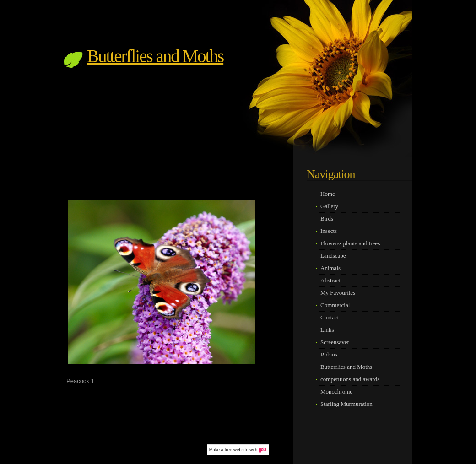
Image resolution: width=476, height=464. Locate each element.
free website (237, 450)
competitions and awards (350, 379)
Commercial (335, 305)
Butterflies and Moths (155, 56)
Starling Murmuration (346, 404)
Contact (330, 317)
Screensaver (335, 342)
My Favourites (338, 293)
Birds (327, 219)
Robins (329, 354)
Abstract (330, 280)
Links (327, 330)
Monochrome (336, 391)
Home (328, 194)
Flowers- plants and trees (350, 243)
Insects (329, 231)
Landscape (333, 256)
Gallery (329, 206)
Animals (330, 268)
